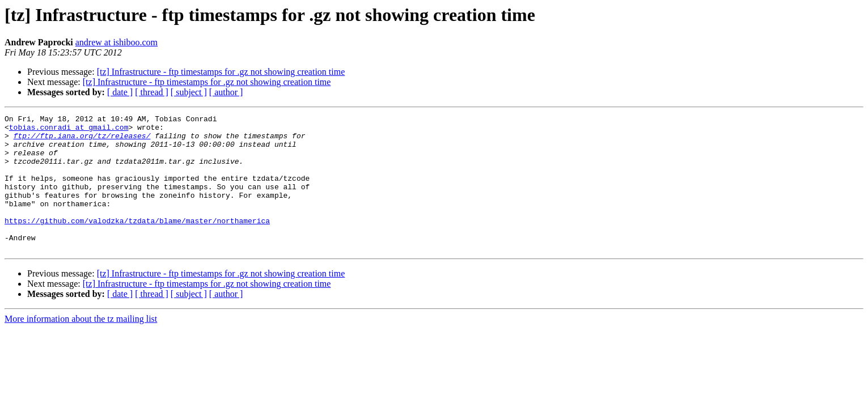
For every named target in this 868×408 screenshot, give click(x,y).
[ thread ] (152, 92)
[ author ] (226, 92)
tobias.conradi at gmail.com (69, 130)
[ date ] (120, 92)
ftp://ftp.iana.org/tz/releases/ (82, 141)
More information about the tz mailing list (81, 346)
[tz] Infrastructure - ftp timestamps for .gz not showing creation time (221, 72)
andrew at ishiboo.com (117, 42)
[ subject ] (189, 92)
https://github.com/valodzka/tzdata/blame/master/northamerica (137, 243)
